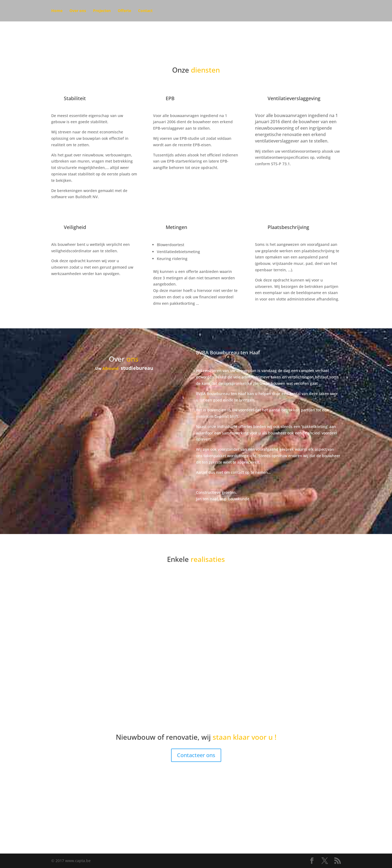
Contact (145, 11)
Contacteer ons (196, 755)
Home (57, 11)
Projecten (102, 11)
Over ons (78, 11)
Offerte (124, 11)
